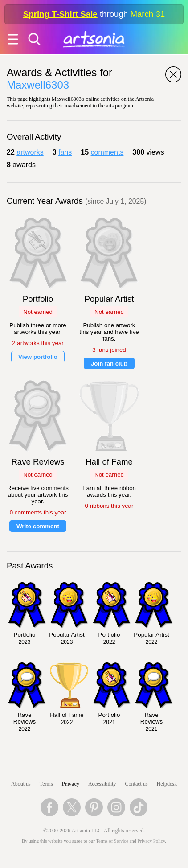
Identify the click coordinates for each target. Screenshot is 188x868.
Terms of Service (112, 841)
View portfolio (38, 357)
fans (65, 152)
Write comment (38, 526)
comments (107, 152)
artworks (30, 152)
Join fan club (109, 364)
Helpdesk (167, 784)
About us (21, 784)
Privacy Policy (151, 841)
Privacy (71, 784)
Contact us (137, 784)
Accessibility (102, 784)
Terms (46, 784)
